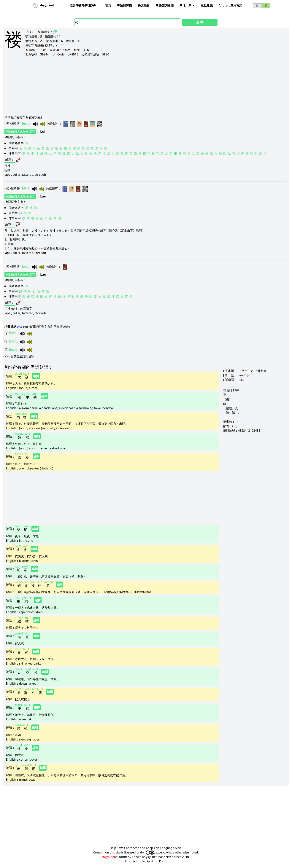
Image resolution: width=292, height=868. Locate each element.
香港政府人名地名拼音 (20, 132)
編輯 (36, 376)
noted (194, 852)
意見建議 (207, 5)
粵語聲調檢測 (165, 5)
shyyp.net (108, 857)
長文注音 (144, 5)
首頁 (108, 5)
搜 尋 (200, 22)
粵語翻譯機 (124, 5)
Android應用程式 (230, 5)
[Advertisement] (116, 84)
